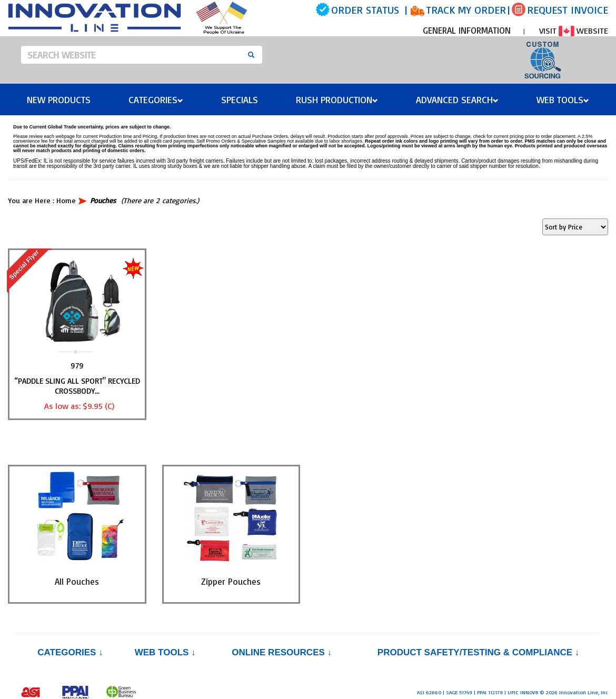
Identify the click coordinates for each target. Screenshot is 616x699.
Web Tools (563, 99)
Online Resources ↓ (282, 652)
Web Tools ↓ (165, 652)
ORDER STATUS (365, 10)
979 (77, 366)
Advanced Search (457, 99)
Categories (156, 99)
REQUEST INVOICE (568, 10)
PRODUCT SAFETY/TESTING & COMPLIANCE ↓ (478, 652)
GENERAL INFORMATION (467, 30)
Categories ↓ (70, 652)
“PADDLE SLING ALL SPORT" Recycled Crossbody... (77, 386)
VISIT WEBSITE (574, 31)
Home (66, 200)
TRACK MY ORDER (466, 10)
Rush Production (337, 99)
